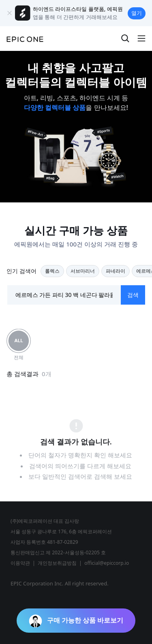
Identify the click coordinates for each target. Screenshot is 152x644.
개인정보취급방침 (57, 563)
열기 (137, 13)
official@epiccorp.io (107, 563)
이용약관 (20, 563)
